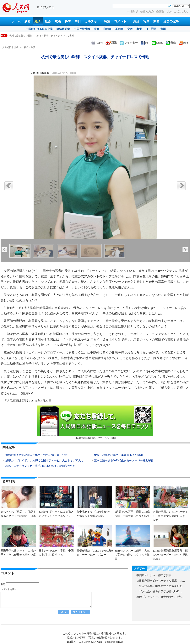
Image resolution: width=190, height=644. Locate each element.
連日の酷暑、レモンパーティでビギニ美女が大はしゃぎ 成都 (170, 516)
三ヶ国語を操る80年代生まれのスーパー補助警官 (124, 461)
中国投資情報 (82, 29)
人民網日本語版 (10, 47)
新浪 (111, 43)
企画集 (161, 12)
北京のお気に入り (178, 12)
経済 (38, 21)
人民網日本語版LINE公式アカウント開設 (95, 423)
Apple (97, 43)
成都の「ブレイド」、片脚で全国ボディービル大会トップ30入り (45, 461)
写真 (146, 21)
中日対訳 (133, 12)
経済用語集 (63, 29)
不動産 (119, 29)
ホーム (16, 21)
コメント (120, 21)
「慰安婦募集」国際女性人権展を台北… (161, 586)
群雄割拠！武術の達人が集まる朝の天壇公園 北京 (36, 455)
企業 (97, 29)
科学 (68, 21)
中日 (78, 21)
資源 (163, 29)
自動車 (107, 29)
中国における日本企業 (39, 29)
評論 (136, 21)
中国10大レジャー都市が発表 (154, 575)
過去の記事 (171, 21)
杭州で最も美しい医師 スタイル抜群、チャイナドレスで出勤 (42, 36)
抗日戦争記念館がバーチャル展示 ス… (161, 581)
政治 (58, 21)
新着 (28, 21)
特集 (107, 21)
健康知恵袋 (147, 12)
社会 (48, 21)
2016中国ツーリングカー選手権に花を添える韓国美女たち (41, 466)
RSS (183, 43)
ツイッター (129, 43)
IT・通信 (151, 29)
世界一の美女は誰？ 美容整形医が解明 (118, 455)
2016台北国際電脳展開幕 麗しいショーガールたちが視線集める (170, 555)
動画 (156, 21)
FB (145, 43)
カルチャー (92, 21)
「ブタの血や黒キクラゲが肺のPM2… (159, 592)
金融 (130, 29)
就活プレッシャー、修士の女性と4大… (160, 597)
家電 (139, 29)
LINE (157, 43)
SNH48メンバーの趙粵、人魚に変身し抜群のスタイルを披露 (132, 555)
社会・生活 (30, 47)
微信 (171, 43)
